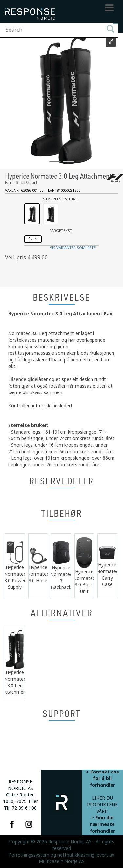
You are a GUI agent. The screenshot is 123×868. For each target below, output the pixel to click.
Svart (33, 239)
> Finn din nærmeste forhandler (102, 824)
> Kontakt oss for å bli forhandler (102, 778)
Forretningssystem (29, 855)
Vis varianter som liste (73, 248)
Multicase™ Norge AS (62, 861)
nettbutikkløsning (76, 855)
